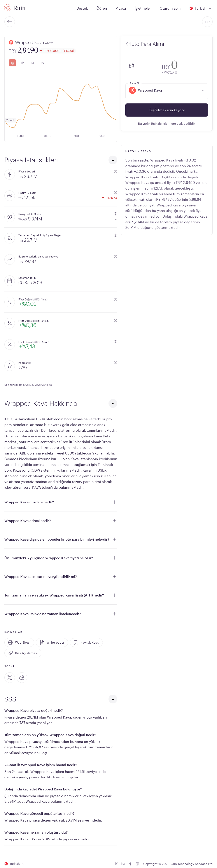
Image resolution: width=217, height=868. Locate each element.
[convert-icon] (131, 66)
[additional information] (115, 171)
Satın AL (135, 83)
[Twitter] (10, 678)
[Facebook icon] (130, 864)
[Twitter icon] (116, 864)
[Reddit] (22, 678)
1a (33, 63)
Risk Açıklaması (23, 653)
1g (12, 63)
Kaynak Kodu (86, 643)
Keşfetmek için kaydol (167, 110)
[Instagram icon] (137, 864)
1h (23, 63)
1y (43, 63)
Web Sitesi (19, 643)
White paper (52, 643)
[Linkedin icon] (123, 864)
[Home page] (15, 8)
